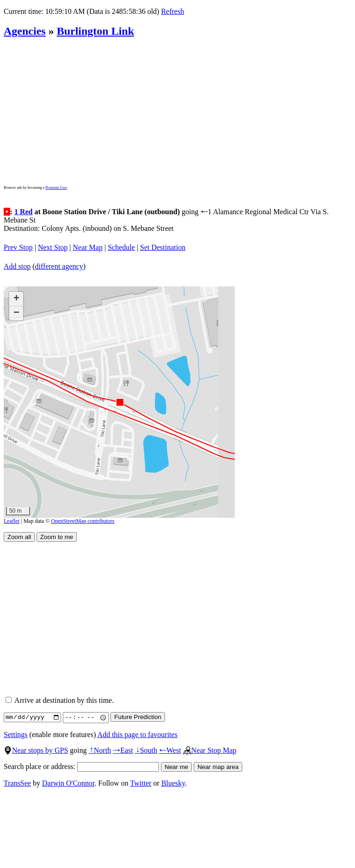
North (100, 750)
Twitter (141, 783)
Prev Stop (18, 247)
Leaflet (12, 521)
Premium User (56, 188)
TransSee (17, 783)
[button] (119, 402)
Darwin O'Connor (68, 783)
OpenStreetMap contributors (83, 521)
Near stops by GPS (36, 750)
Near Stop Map (210, 750)
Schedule (121, 247)
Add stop (17, 266)
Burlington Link (95, 31)
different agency (59, 266)
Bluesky (173, 783)
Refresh (172, 11)
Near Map (88, 247)
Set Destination (163, 247)
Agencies (25, 31)
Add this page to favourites (138, 735)
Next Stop (53, 247)
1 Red (24, 212)
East (123, 750)
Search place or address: (81, 766)
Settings (16, 735)
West (170, 750)
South (146, 750)
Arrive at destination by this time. (60, 700)
